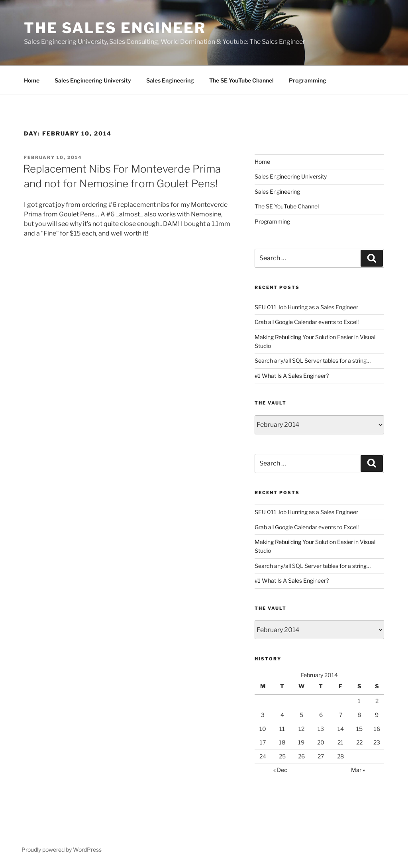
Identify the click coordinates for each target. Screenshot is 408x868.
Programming (308, 80)
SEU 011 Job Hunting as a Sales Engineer (306, 307)
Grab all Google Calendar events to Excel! (307, 322)
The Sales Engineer (115, 28)
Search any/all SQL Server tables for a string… (313, 360)
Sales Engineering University (93, 80)
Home (32, 80)
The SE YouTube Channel (241, 80)
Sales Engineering (170, 80)
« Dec (280, 770)
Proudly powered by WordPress (62, 849)
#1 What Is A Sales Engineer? (292, 376)
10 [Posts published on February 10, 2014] (263, 729)
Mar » (358, 770)
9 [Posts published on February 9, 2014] (377, 715)
